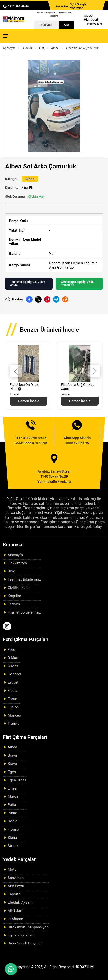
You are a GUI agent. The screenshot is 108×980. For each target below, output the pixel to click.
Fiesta (13, 691)
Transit (13, 724)
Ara (66, 25)
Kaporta (14, 894)
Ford (11, 650)
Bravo (12, 764)
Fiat (42, 48)
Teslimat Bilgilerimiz (47, 13)
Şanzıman (16, 878)
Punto (12, 813)
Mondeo (14, 715)
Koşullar (14, 596)
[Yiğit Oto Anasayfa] (13, 19)
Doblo (13, 821)
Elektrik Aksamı (21, 902)
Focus (13, 699)
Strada (13, 846)
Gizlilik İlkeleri (19, 588)
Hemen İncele (29, 401)
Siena (12, 838)
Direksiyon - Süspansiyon (28, 927)
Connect (15, 674)
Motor (13, 870)
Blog (11, 571)
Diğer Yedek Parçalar (25, 943)
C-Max (13, 666)
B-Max (13, 658)
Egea (12, 772)
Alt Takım (16, 911)
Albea (55, 48)
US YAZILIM (84, 967)
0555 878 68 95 (95, 24)
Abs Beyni (16, 886)
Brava (12, 755)
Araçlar (27, 48)
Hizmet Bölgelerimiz (24, 612)
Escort (13, 682)
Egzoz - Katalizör (21, 935)
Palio (12, 805)
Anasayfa (9, 48)
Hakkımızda (65, 13)
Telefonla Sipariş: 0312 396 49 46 (28, 284)
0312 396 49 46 (18, 6)
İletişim (54, 16)
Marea (13, 797)
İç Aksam (15, 919)
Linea (12, 788)
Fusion (13, 707)
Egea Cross (17, 780)
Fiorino (13, 829)
